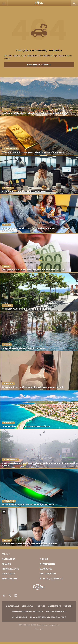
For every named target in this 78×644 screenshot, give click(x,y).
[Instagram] (16, 596)
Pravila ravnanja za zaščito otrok (48, 617)
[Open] (4, 3)
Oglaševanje (13, 606)
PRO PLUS (41, 606)
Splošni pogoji (20, 617)
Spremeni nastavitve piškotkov (28, 612)
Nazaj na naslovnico (39, 65)
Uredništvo (28, 606)
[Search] (74, 3)
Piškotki (68, 606)
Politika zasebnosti (56, 612)
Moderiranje (54, 606)
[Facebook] (4, 596)
